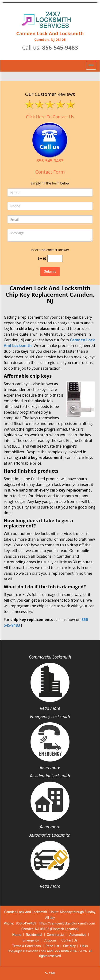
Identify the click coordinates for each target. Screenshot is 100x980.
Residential (34, 935)
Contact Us (69, 940)
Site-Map (70, 946)
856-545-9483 (60, 47)
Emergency (31, 940)
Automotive (78, 935)
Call (50, 973)
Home (17, 935)
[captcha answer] (55, 259)
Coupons (50, 940)
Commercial (56, 935)
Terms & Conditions (27, 946)
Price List (52, 946)
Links (84, 946)
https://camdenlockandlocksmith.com (67, 923)
